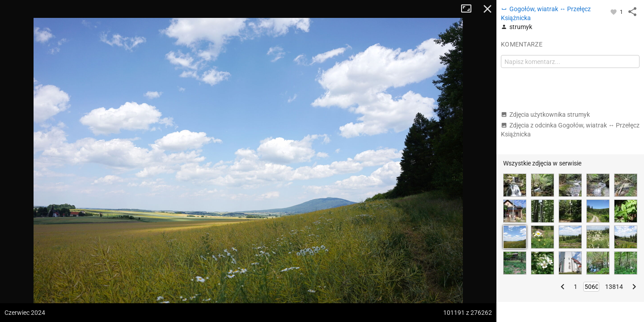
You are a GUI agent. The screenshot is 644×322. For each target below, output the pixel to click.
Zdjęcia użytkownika (545, 114)
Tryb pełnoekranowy (470, 9)
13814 (614, 287)
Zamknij (487, 9)
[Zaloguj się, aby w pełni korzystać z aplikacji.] (614, 12)
